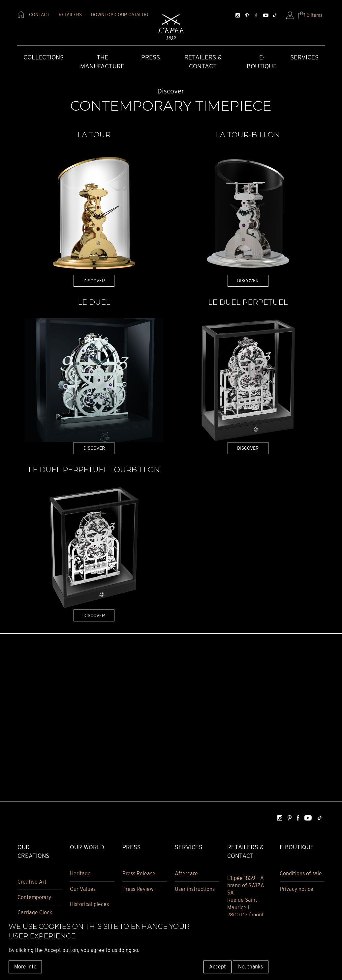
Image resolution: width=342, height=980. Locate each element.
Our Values (83, 889)
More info (25, 967)
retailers (70, 15)
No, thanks (250, 967)
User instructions (195, 889)
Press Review (138, 889)
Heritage (80, 874)
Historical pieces (89, 905)
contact (39, 15)
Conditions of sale (301, 874)
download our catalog (120, 15)
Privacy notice (296, 889)
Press (151, 58)
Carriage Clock (35, 913)
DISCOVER (94, 280)
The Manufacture (102, 62)
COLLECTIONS (44, 58)
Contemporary (34, 898)
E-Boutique (262, 62)
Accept (218, 967)
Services (304, 58)
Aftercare (186, 874)
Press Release (139, 874)
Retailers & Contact (203, 62)
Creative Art (32, 882)
